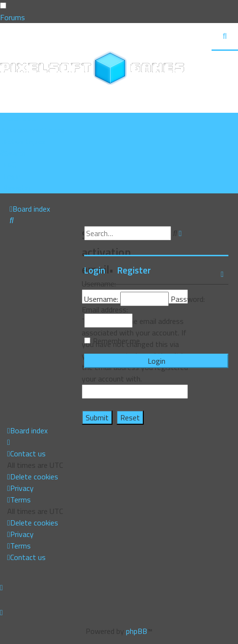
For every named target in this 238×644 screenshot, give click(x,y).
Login (95, 270)
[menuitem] (32, 130)
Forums (13, 17)
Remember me (116, 341)
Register (134, 270)
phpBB (137, 631)
